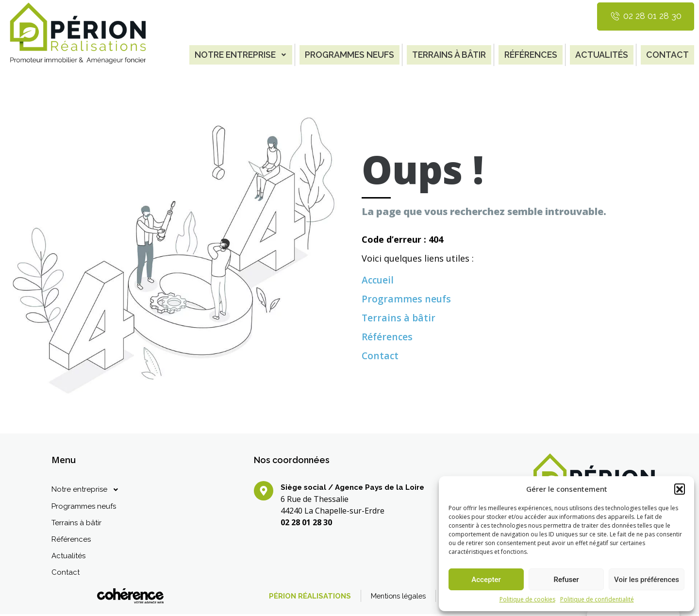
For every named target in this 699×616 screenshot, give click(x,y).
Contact (667, 54)
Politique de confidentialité (597, 599)
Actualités (601, 54)
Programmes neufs (345, 54)
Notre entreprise (234, 54)
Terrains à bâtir (446, 54)
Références (529, 54)
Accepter (486, 580)
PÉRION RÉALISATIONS (298, 598)
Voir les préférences (647, 580)
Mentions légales (389, 598)
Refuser (566, 580)
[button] (680, 489)
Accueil (378, 278)
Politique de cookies (527, 599)
